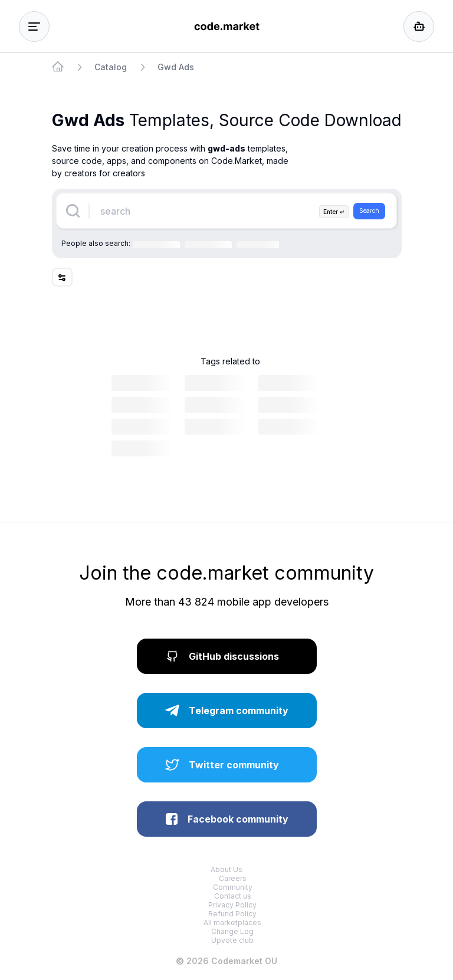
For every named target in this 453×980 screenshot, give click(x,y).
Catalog (111, 67)
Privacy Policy (232, 905)
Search (369, 211)
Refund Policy (232, 914)
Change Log (232, 931)
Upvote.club (232, 940)
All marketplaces (232, 923)
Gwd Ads (176, 67)
